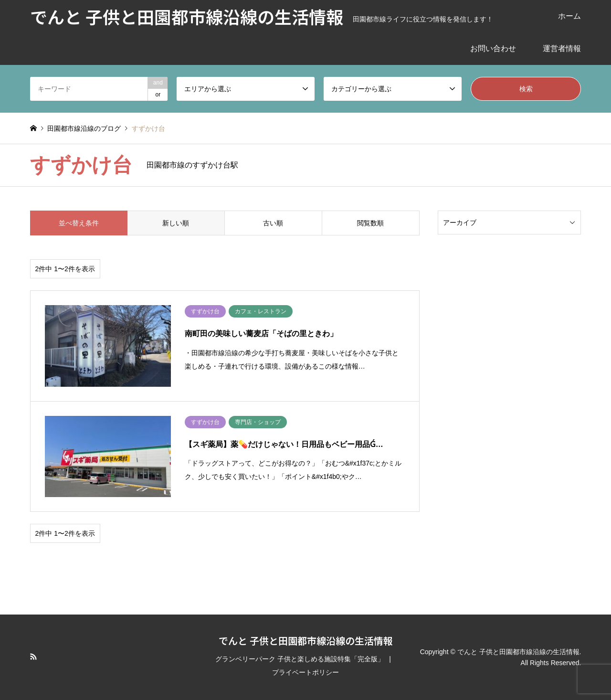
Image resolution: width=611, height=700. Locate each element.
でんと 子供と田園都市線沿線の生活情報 (306, 641)
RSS (33, 657)
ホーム (569, 16)
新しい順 (176, 223)
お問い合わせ (493, 48)
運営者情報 (562, 48)
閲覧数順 (370, 223)
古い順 (273, 223)
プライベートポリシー (305, 672)
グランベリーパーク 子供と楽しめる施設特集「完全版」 (300, 659)
